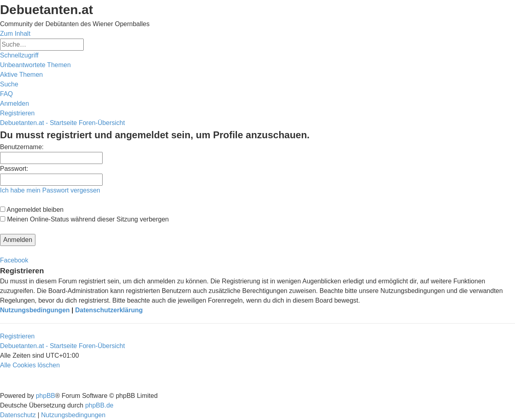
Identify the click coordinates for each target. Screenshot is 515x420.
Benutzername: (22, 147)
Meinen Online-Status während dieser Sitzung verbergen (84, 219)
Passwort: (14, 169)
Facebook (14, 260)
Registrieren (17, 336)
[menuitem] (35, 65)
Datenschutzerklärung (109, 310)
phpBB (45, 396)
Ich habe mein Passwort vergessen (50, 190)
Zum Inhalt (15, 34)
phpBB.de (99, 405)
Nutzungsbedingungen (35, 310)
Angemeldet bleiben (32, 210)
